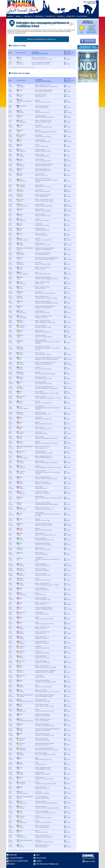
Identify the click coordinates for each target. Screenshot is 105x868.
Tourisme (60, 16)
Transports (50, 16)
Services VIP (13, 855)
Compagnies (38, 16)
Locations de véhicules (16, 858)
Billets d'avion (82, 16)
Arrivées (10, 16)
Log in (38, 855)
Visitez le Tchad (90, 861)
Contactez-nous (41, 858)
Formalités (70, 16)
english (93, 3)
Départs (18, 16)
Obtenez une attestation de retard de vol (49, 39)
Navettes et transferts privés (19, 861)
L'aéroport (27, 16)
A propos (39, 861)
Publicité (12, 864)
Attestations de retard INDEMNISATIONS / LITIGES (88, 47)
